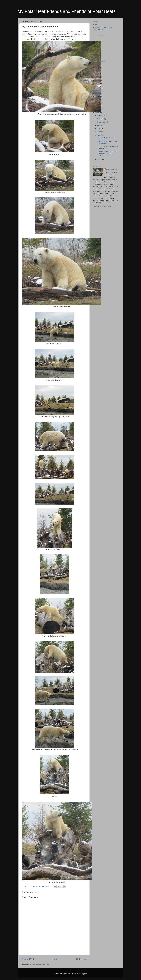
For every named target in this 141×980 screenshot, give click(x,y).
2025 (97, 67)
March (100, 160)
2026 (97, 64)
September (102, 122)
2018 (97, 90)
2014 (97, 103)
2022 (97, 77)
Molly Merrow (112, 169)
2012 (97, 109)
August (100, 125)
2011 (97, 113)
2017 (97, 93)
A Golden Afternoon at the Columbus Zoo (102, 28)
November (101, 116)
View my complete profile (102, 206)
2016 (97, 97)
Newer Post (28, 959)
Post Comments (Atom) (41, 964)
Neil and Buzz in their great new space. (107, 142)
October (100, 119)
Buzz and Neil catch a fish (106, 138)
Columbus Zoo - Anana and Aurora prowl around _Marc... (107, 154)
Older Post (82, 959)
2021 (97, 80)
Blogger (84, 974)
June (99, 132)
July (99, 129)
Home (55, 959)
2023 (97, 74)
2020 (97, 84)
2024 (97, 71)
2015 (97, 100)
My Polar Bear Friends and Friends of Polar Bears (67, 11)
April (99, 135)
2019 (97, 87)
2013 (97, 106)
